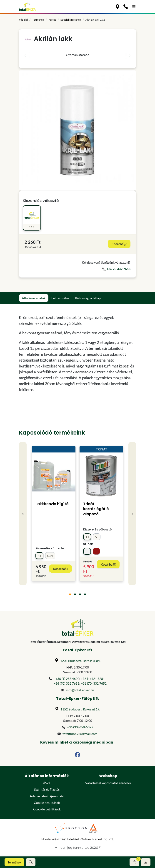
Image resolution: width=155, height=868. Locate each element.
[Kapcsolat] (126, 6)
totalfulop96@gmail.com (80, 734)
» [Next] (132, 513)
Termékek (14, 862)
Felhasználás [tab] (60, 298)
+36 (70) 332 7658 (66, 683)
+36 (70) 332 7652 (94, 683)
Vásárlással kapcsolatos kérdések (108, 783)
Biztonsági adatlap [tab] (88, 298)
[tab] (70, 594)
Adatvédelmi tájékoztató (47, 796)
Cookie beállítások (47, 803)
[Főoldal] (27, 6)
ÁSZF (47, 783)
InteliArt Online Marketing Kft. (90, 839)
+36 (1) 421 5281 (93, 679)
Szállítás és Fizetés (47, 789)
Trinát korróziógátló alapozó (96, 509)
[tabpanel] (77, 354)
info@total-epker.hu (80, 690)
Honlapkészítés (53, 839)
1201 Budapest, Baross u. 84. (80, 661)
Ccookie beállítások (47, 809)
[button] (31, 862)
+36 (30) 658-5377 (80, 727)
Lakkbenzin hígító (52, 504)
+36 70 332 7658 (116, 269)
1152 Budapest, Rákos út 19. (80, 709)
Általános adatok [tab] (34, 298)
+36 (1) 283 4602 (67, 679)
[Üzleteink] (117, 6)
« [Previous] (23, 513)
